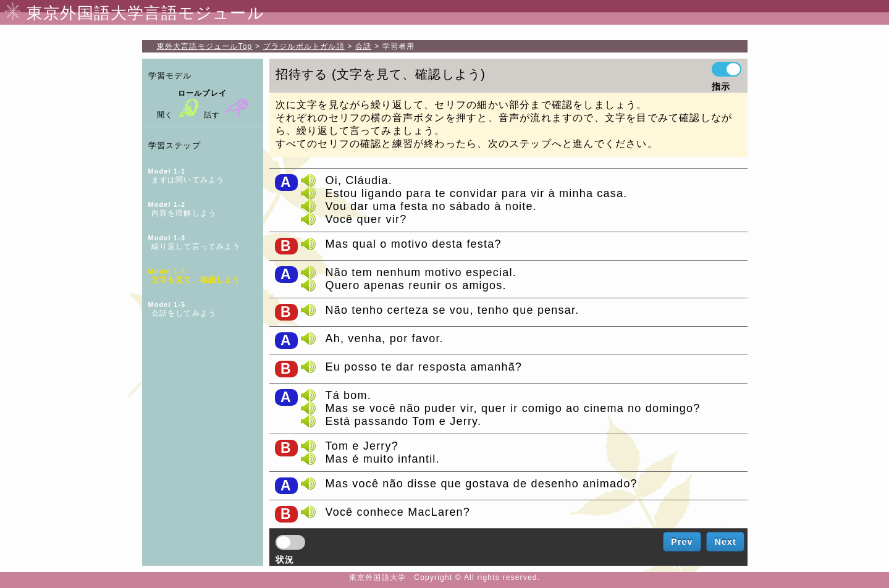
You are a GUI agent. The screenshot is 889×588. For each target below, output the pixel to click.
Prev (682, 542)
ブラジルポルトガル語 (304, 46)
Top (205, 46)
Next (726, 542)
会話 (363, 46)
